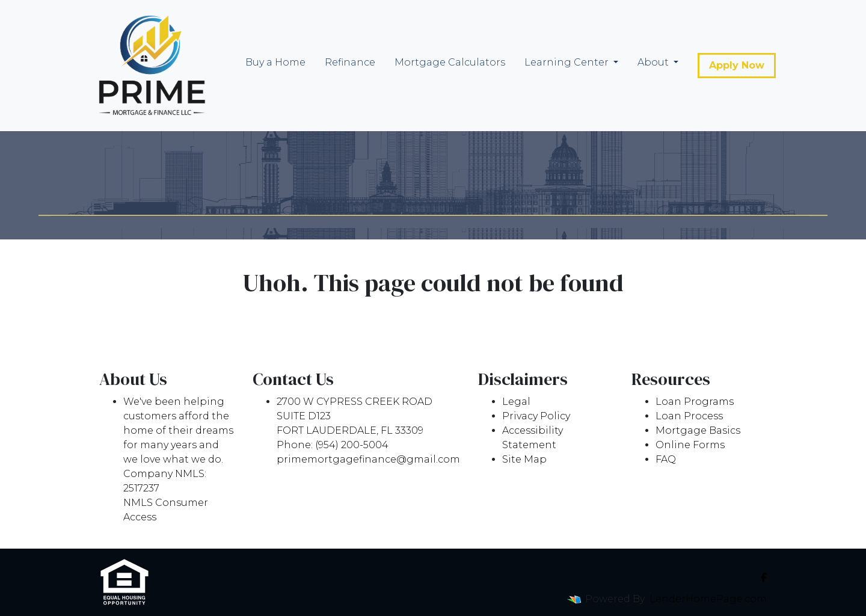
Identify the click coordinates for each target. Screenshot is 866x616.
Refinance (350, 62)
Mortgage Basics (698, 430)
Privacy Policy (536, 416)
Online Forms (690, 445)
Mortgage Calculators (450, 62)
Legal (516, 402)
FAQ (666, 459)
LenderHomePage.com (708, 599)
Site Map (524, 459)
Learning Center (568, 62)
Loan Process (689, 416)
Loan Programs (695, 402)
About (654, 62)
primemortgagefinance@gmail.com (368, 459)
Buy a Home (275, 62)
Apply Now (737, 65)
